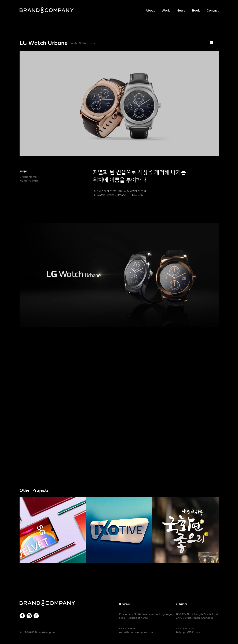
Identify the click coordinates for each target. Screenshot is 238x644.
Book (196, 10)
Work (166, 10)
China (182, 604)
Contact (213, 10)
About (150, 10)
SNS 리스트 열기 (212, 43)
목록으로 (217, 43)
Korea (125, 604)
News (181, 10)
